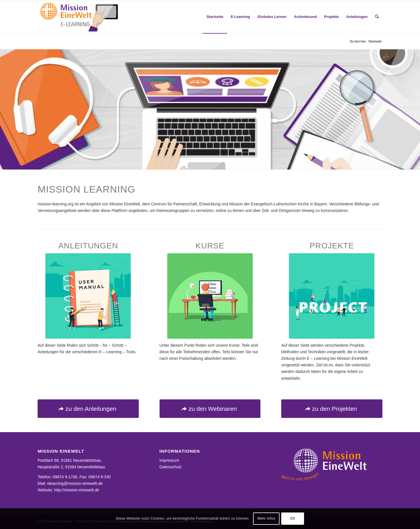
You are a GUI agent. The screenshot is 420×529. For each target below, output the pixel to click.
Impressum (169, 460)
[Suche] (377, 17)
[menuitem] (215, 17)
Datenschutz (171, 467)
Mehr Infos (266, 518)
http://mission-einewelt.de (77, 490)
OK (293, 518)
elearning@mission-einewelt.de (75, 483)
